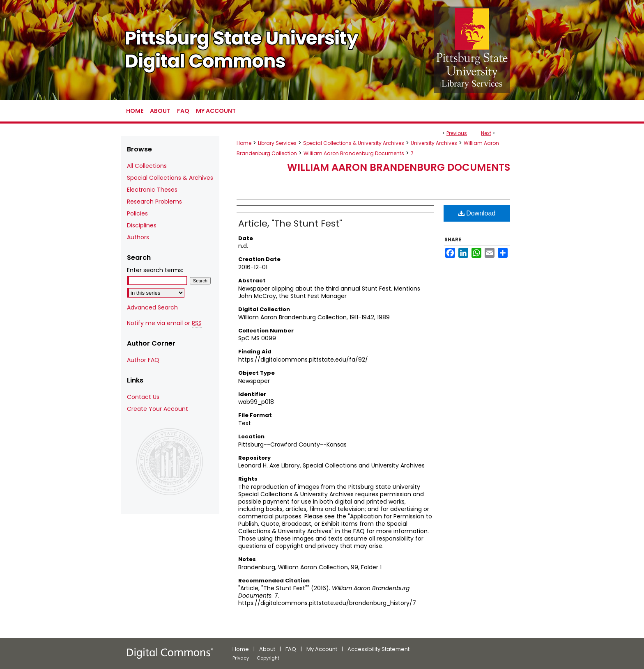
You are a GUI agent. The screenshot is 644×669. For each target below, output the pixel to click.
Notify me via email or (164, 323)
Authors (138, 237)
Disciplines (142, 225)
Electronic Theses (152, 190)
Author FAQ (143, 360)
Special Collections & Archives (170, 178)
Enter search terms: (155, 270)
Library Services (277, 143)
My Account (322, 649)
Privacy (241, 658)
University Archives (434, 143)
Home (244, 143)
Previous (457, 133)
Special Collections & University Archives (354, 143)
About (267, 649)
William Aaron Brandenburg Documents (354, 153)
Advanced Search (152, 307)
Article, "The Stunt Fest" (290, 223)
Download (477, 213)
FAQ (291, 649)
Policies (137, 213)
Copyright (268, 658)
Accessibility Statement (378, 649)
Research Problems (154, 202)
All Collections (147, 166)
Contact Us (143, 397)
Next (486, 133)
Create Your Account (158, 409)
